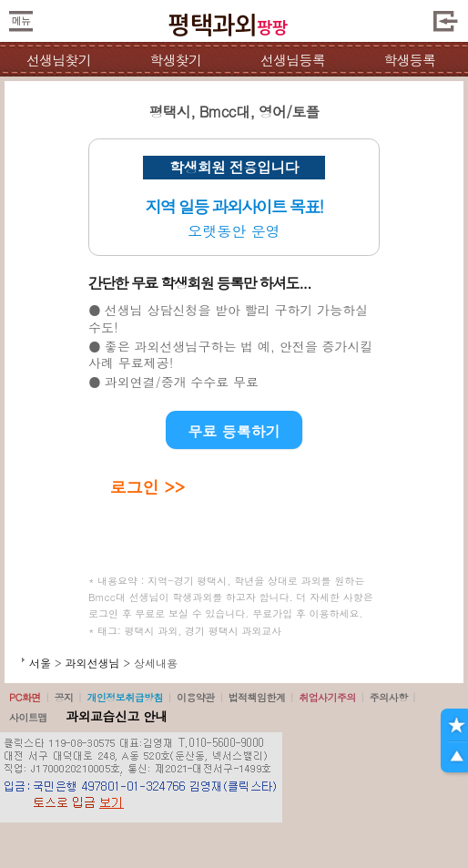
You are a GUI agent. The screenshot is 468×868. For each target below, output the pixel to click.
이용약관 (196, 697)
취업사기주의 (327, 697)
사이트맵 (28, 717)
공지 (64, 697)
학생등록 (409, 60)
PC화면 (25, 697)
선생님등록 (293, 60)
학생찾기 (175, 60)
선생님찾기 (59, 60)
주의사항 (389, 697)
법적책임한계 (257, 697)
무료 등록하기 (234, 431)
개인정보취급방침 (125, 697)
